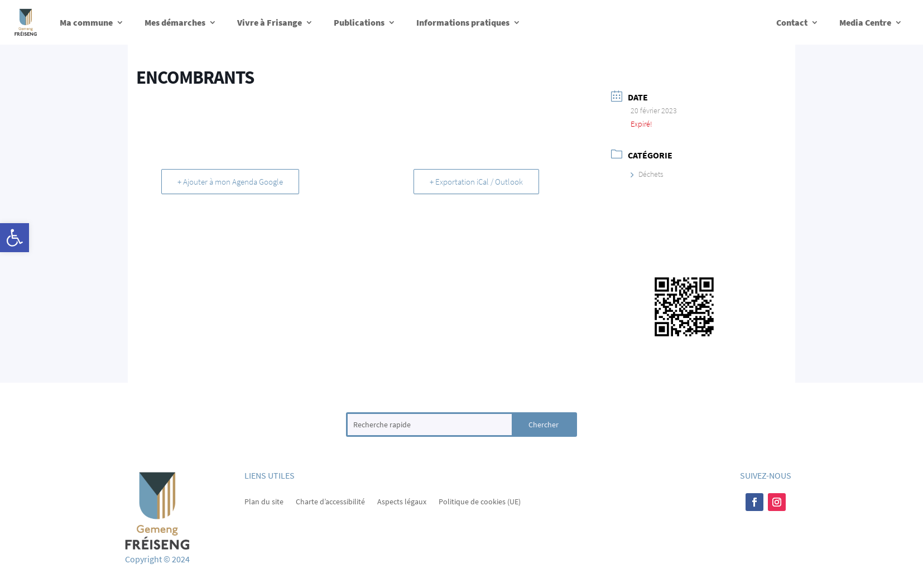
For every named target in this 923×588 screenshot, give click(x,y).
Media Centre (865, 22)
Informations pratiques (463, 22)
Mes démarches (175, 22)
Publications (359, 22)
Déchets (647, 174)
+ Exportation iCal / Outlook (476, 182)
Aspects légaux (402, 501)
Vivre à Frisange (270, 22)
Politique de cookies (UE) (480, 501)
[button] (15, 238)
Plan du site (264, 501)
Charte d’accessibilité (330, 501)
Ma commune (86, 22)
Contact (792, 22)
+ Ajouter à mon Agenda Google (230, 182)
